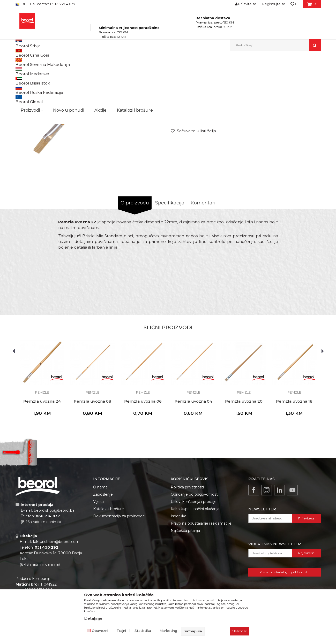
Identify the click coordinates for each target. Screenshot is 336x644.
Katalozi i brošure (109, 568)
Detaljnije (93, 618)
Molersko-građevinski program (101, 62)
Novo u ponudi (69, 45)
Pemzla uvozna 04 (193, 460)
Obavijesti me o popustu (300, 158)
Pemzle (145, 62)
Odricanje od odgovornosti (195, 553)
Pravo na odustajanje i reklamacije (201, 582)
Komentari (203, 262)
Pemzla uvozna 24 (42, 460)
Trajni (121, 631)
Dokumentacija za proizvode (119, 575)
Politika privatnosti (187, 546)
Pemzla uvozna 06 (143, 460)
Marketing (168, 631)
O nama (100, 546)
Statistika (143, 631)
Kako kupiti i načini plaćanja (195, 568)
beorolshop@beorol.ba (54, 569)
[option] (92, 151)
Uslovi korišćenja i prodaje (194, 561)
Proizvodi (67, 62)
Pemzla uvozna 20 (244, 460)
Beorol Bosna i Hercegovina (36, 62)
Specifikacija (170, 262)
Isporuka (178, 575)
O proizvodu (135, 262)
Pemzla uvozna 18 (294, 460)
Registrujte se (274, 4)
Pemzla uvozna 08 (92, 460)
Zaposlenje (103, 553)
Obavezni (100, 631)
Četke (132, 62)
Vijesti (98, 561)
